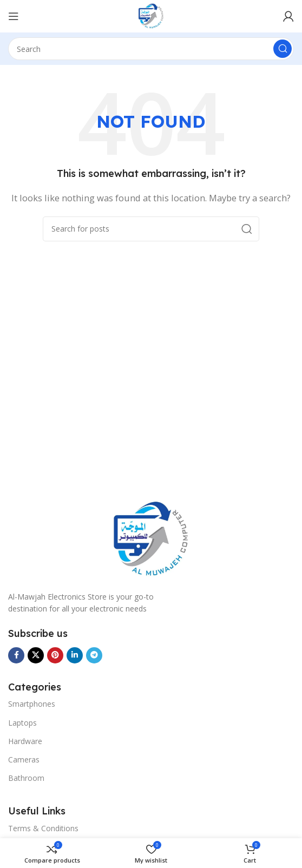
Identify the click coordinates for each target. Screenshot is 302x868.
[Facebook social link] (16, 655)
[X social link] (36, 655)
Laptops (22, 723)
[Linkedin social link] (75, 655)
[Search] (151, 49)
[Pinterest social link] (55, 655)
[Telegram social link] (94, 655)
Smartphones (32, 704)
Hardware (25, 741)
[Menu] (14, 16)
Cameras (24, 760)
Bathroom (26, 778)
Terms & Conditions (43, 828)
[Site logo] (151, 15)
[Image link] (151, 538)
